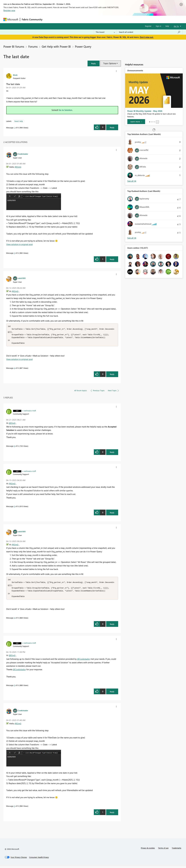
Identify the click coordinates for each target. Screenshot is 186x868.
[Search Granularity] (105, 32)
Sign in (158, 26)
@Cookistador (84, 661)
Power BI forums (14, 46)
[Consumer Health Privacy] (39, 859)
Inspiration (61, 19)
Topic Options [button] (110, 63)
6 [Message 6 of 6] (14, 447)
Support (118, 19)
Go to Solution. (66, 110)
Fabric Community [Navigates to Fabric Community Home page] (32, 19)
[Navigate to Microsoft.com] (11, 19)
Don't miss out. (147, 37)
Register (148, 26)
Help (167, 26)
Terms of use (163, 850)
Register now (9, 10)
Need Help (19, 121)
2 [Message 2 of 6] (14, 253)
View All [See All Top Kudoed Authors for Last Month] (132, 238)
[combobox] (150, 32)
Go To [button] (176, 26)
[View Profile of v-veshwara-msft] (29, 411)
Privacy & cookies (148, 850)
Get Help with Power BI (56, 46)
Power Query (83, 46)
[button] (94, 63)
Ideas (72, 19)
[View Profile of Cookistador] (23, 154)
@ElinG (18, 167)
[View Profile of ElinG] (15, 75)
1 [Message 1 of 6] (14, 128)
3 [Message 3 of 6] (14, 687)
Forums (49, 19)
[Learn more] (136, 122)
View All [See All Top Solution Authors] (132, 181)
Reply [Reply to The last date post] (112, 127)
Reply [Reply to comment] (112, 259)
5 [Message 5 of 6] (14, 507)
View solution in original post (19, 244)
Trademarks (176, 850)
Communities (84, 19)
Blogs (96, 19)
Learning (107, 19)
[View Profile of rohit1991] (22, 278)
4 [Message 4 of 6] (14, 369)
